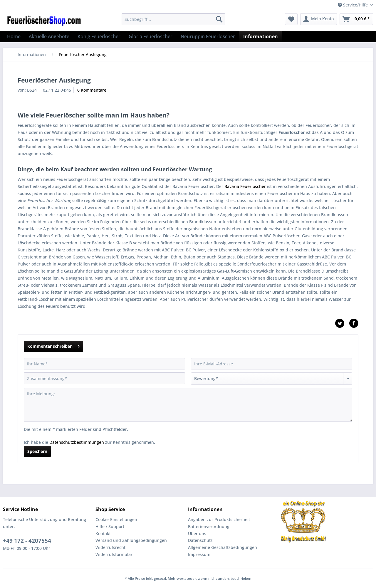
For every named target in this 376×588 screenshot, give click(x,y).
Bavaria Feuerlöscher (245, 186)
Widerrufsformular (114, 554)
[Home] (14, 36)
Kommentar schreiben (53, 345)
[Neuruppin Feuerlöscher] (208, 36)
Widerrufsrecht (110, 547)
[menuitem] (173, 22)
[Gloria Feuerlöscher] (151, 36)
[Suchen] (219, 19)
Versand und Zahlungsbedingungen (131, 540)
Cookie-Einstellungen (116, 519)
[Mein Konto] (319, 19)
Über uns (197, 534)
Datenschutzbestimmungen (77, 442)
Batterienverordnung (209, 526)
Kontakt (103, 534)
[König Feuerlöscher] (99, 36)
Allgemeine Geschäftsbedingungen (223, 547)
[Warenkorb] (356, 19)
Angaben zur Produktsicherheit (219, 519)
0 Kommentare (92, 90)
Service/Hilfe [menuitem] (353, 5)
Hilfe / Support (110, 526)
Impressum (199, 554)
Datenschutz (200, 540)
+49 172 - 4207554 (27, 541)
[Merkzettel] (291, 19)
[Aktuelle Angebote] (49, 36)
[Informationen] (261, 36)
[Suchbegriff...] (173, 19)
